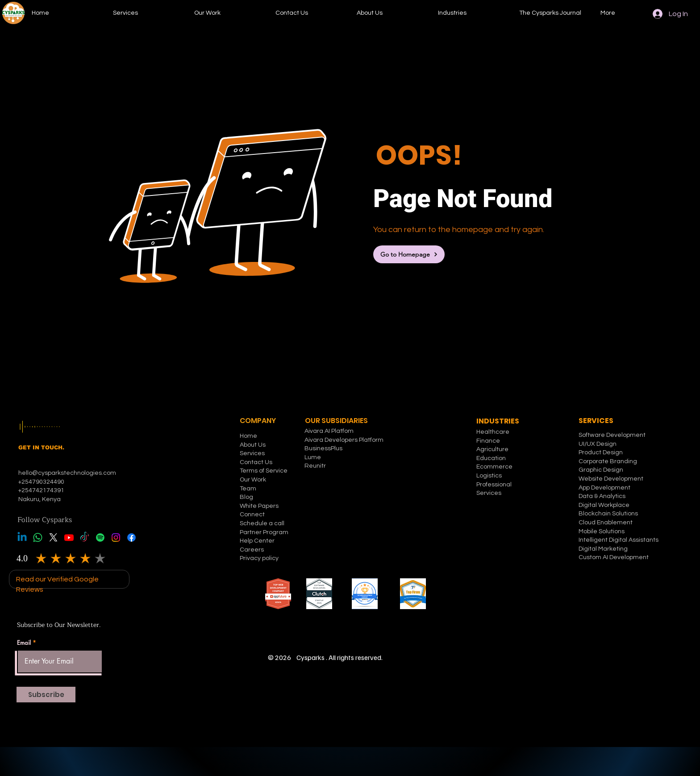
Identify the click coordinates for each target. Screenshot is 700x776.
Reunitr (315, 466)
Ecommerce (494, 467)
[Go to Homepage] (409, 254)
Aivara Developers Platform (344, 440)
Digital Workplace (605, 505)
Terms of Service (264, 471)
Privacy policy (259, 558)
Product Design (601, 452)
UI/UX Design (598, 444)
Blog (246, 497)
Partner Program (264, 532)
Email (24, 643)
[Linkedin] (22, 537)
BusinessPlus (323, 448)
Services (252, 453)
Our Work (253, 480)
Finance (488, 441)
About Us (253, 445)
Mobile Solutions (602, 531)
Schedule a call (262, 523)
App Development (604, 488)
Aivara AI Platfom (329, 431)
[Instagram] (116, 537)
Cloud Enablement (606, 523)
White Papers (259, 506)
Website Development (611, 479)
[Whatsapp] (38, 537)
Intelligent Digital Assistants (619, 540)
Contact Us (256, 462)
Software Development (612, 435)
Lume (313, 457)
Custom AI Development (614, 557)
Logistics (489, 476)
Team (248, 489)
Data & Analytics (602, 496)
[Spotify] (100, 537)
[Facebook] (131, 537)
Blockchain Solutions (608, 514)
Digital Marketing (603, 549)
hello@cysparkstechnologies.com (68, 473)
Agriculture (492, 449)
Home (248, 436)
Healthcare (493, 432)
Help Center (257, 541)
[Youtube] (69, 537)
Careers (252, 550)
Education (491, 458)
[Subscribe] (46, 695)
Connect (252, 515)
